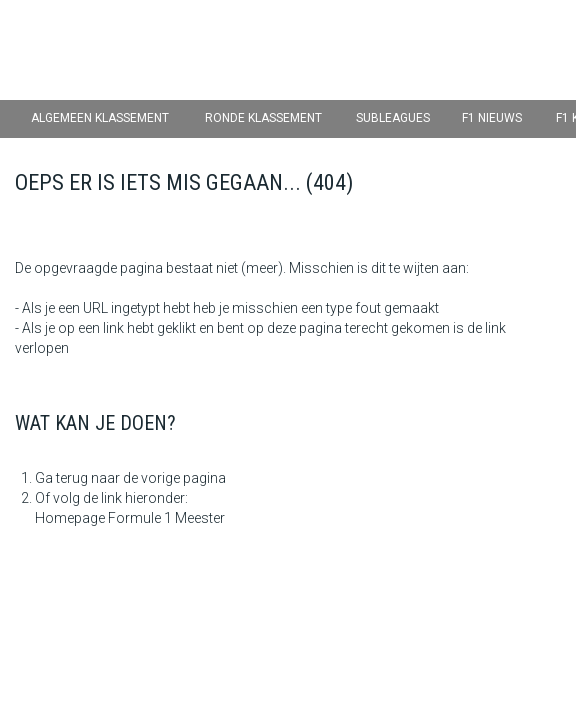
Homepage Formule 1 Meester (130, 518)
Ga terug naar (77, 478)
